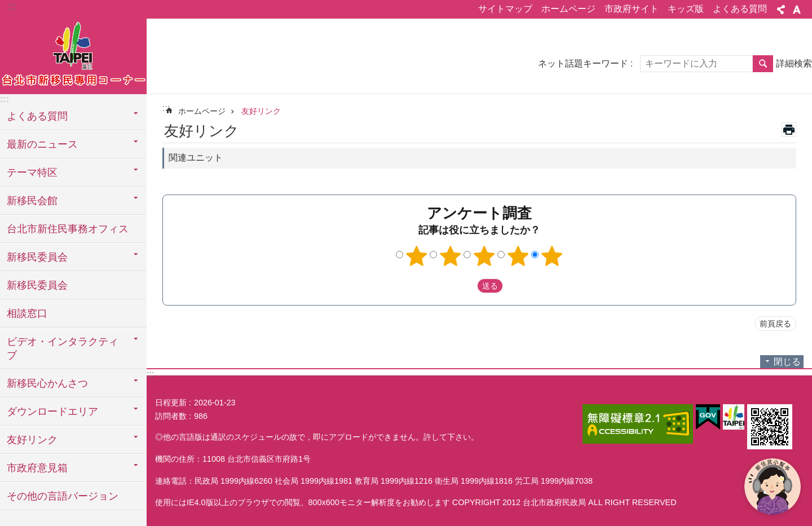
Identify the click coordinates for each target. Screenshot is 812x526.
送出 (466, 286)
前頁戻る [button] (775, 324)
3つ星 (484, 256)
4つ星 (518, 256)
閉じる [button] (787, 362)
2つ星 (451, 256)
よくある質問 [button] (37, 116)
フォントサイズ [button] (797, 10)
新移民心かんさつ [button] (47, 383)
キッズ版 (686, 9)
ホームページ (568, 9)
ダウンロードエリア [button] (52, 412)
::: (12, 6)
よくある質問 (740, 9)
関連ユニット (196, 158)
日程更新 (171, 403)
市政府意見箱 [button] (37, 468)
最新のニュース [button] (42, 144)
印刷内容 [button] (789, 130)
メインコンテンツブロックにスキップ (6, 6)
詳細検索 (794, 63)
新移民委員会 (37, 285)
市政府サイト (632, 9)
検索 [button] (763, 64)
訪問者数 (171, 416)
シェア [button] (781, 10)
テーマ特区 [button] (32, 173)
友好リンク (261, 111)
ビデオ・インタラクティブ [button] (63, 348)
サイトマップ (505, 9)
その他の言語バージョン (63, 496)
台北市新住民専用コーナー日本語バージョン (73, 55)
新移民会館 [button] (32, 201)
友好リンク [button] (32, 440)
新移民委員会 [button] (37, 257)
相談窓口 (27, 313)
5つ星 (552, 256)
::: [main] (166, 108)
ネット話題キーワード (583, 63)
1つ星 (417, 256)
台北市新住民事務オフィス (68, 229)
